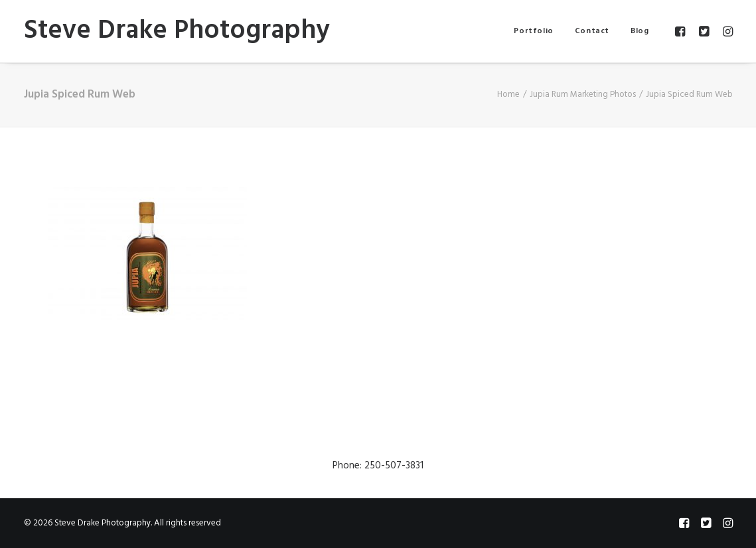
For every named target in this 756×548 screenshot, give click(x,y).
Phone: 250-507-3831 (378, 466)
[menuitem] (533, 31)
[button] (682, 31)
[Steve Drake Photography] (177, 31)
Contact (592, 31)
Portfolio (533, 31)
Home (508, 95)
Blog (640, 31)
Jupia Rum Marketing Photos (583, 95)
